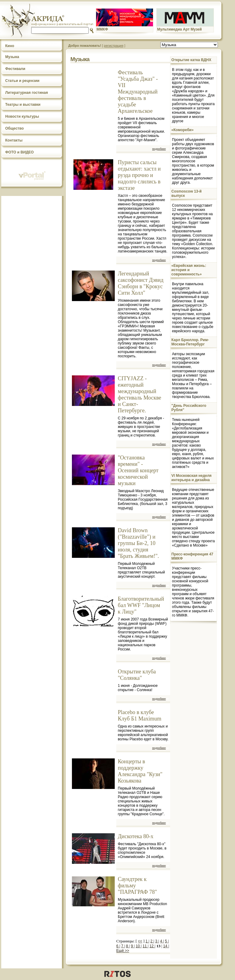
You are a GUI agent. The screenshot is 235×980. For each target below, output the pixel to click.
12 (152, 946)
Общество (15, 128)
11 (145, 946)
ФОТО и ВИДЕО (19, 152)
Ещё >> (123, 951)
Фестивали (15, 69)
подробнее (159, 149)
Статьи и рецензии (22, 81)
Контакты (14, 140)
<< (140, 941)
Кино (10, 46)
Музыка (12, 57)
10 (138, 946)
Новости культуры (22, 116)
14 (166, 946)
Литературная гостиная (27, 93)
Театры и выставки (23, 105)
